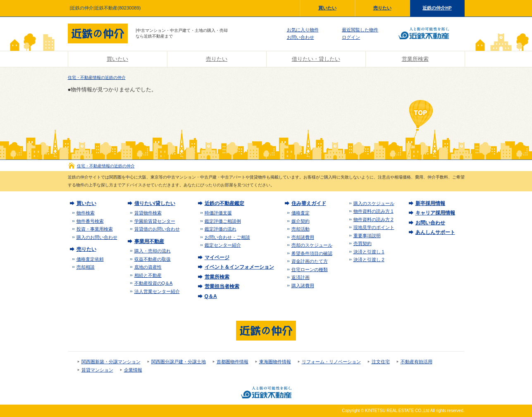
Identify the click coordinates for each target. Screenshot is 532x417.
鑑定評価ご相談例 (223, 221)
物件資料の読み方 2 (373, 219)
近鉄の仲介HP (437, 8)
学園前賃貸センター (155, 221)
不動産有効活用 (416, 362)
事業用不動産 (149, 241)
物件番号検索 (90, 221)
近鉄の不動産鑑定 (224, 203)
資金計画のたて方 (310, 261)
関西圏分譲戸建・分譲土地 (179, 362)
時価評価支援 (218, 213)
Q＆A (211, 296)
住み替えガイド (309, 203)
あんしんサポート (435, 232)
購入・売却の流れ (153, 251)
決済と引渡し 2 (369, 260)
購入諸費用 (303, 286)
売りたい (382, 8)
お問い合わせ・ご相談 (227, 237)
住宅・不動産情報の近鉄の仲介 (97, 77)
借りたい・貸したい (316, 59)
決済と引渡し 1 (369, 252)
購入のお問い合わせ (97, 237)
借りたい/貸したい (155, 203)
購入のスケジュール (374, 203)
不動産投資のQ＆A (154, 283)
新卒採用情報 (430, 203)
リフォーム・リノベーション (331, 362)
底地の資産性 (148, 267)
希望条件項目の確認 (312, 253)
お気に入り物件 (303, 30)
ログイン (351, 37)
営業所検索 (415, 59)
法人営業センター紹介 (157, 291)
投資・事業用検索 (95, 229)
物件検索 (86, 213)
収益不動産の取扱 (153, 259)
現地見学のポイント (374, 227)
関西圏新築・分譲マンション (111, 362)
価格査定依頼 (90, 259)
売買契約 (363, 243)
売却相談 (86, 267)
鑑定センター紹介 (223, 245)
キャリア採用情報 (435, 213)
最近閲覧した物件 (360, 30)
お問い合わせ (301, 37)
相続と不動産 (148, 275)
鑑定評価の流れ (221, 229)
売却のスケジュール (312, 245)
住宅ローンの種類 (310, 269)
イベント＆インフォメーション (239, 267)
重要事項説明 (367, 236)
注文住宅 (381, 362)
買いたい (327, 8)
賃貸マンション (97, 370)
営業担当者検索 (222, 286)
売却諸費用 (303, 237)
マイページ (217, 257)
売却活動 (301, 229)
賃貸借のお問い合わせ (157, 229)
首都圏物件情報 (233, 362)
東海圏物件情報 (275, 362)
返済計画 (301, 277)
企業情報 (133, 370)
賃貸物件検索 (148, 213)
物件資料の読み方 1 (373, 211)
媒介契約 (301, 221)
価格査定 (301, 213)
